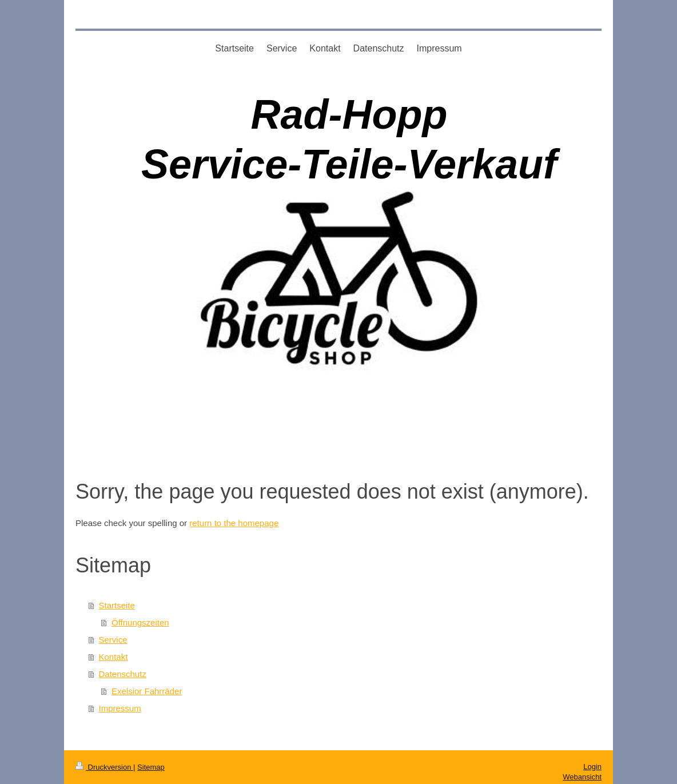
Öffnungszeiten (140, 622)
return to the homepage (234, 523)
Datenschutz (123, 674)
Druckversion (104, 767)
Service (113, 640)
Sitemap (151, 767)
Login (592, 767)
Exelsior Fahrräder (147, 691)
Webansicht (582, 777)
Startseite (117, 605)
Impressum (120, 708)
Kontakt (114, 657)
